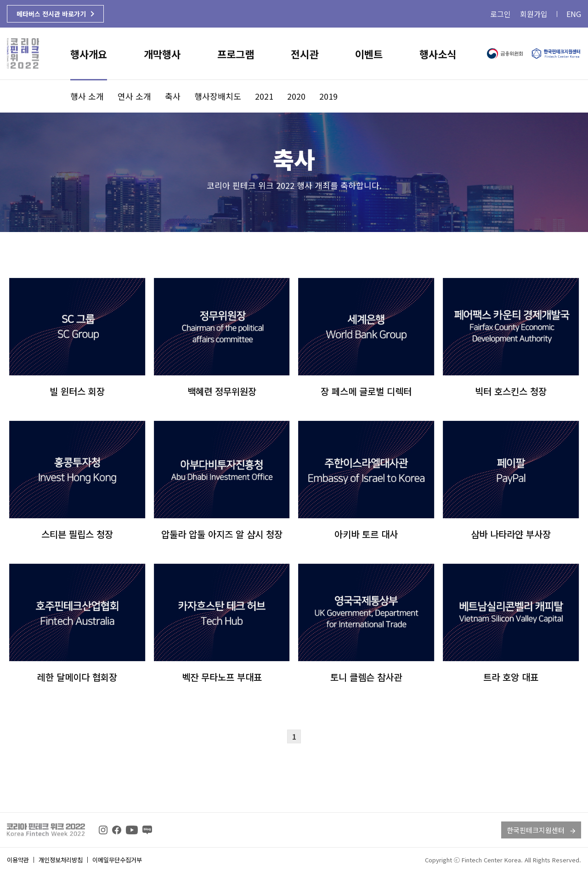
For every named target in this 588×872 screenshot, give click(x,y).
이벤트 (369, 54)
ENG (574, 14)
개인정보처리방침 (61, 860)
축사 (173, 96)
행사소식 (438, 54)
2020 (296, 96)
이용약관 (18, 860)
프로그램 (236, 54)
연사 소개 (134, 96)
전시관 (305, 54)
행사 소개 (87, 96)
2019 (328, 96)
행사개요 (89, 54)
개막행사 (162, 54)
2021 (264, 96)
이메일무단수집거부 (117, 860)
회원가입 (534, 14)
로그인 (500, 14)
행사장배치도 (218, 96)
